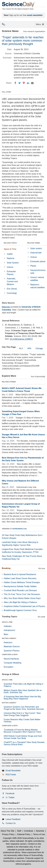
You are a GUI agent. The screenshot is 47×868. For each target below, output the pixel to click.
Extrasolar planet (38, 261)
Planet (33, 266)
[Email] (32, 83)
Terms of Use (39, 834)
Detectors (8, 642)
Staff (19, 831)
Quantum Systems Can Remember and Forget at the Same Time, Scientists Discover (24, 708)
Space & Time (10, 249)
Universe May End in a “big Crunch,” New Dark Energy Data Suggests (22, 714)
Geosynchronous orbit (38, 272)
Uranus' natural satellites (37, 279)
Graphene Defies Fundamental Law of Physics (24, 606)
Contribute (28, 831)
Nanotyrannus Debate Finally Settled (20, 586)
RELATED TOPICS (10, 243)
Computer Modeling (13, 663)
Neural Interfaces (11, 659)
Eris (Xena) (12, 289)
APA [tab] (29, 348)
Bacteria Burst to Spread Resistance (20, 574)
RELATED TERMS (34, 243)
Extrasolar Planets (11, 273)
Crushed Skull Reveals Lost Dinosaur (20, 590)
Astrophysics (9, 630)
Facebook (10, 793)
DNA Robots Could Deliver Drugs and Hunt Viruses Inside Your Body (23, 737)
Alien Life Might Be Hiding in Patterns (20, 602)
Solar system (36, 248)
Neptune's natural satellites (38, 286)
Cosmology (12, 293)
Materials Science (12, 646)
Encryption (9, 667)
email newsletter (35, 15)
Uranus (10, 267)
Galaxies (8, 626)
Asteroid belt (36, 253)
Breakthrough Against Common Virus (20, 610)
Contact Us (11, 823)
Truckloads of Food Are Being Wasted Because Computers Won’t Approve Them (22, 731)
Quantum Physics (12, 651)
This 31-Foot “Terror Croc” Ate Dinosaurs (22, 594)
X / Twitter (10, 797)
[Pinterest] (24, 83)
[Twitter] (20, 83)
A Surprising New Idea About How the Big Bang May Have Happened (22, 698)
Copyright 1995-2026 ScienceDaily (18, 838)
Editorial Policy (24, 834)
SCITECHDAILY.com (20, 529)
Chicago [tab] (39, 348)
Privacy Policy (8, 834)
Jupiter (10, 254)
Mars (6, 634)
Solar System (13, 263)
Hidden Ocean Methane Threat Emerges (22, 582)
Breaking (6, 568)
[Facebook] (15, 83)
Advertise (40, 831)
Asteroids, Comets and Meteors (12, 281)
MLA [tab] (21, 348)
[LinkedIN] (28, 83)
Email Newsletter (13, 771)
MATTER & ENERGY (9, 638)
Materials (6, 307)
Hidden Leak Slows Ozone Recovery (20, 578)
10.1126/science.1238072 (21, 339)
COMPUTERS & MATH (10, 655)
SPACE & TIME (7, 622)
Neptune (11, 258)
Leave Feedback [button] (13, 819)
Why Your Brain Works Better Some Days (22, 598)
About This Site (8, 831)
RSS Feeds (11, 775)
